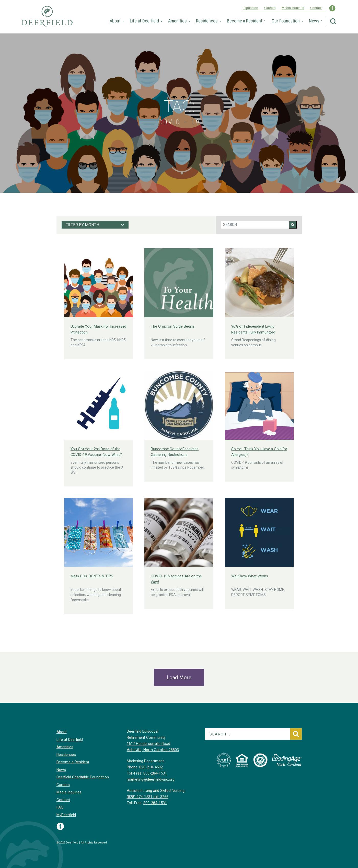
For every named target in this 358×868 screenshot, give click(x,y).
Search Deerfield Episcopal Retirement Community (333, 21)
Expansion (250, 8)
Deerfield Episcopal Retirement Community (47, 20)
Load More (179, 677)
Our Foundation (286, 21)
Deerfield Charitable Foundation (83, 777)
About (115, 21)
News (314, 21)
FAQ (60, 807)
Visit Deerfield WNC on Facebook (332, 8)
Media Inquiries (293, 8)
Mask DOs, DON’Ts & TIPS (92, 576)
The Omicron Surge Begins (173, 326)
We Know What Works (250, 576)
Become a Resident (245, 21)
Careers (270, 8)
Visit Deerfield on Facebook (60, 826)
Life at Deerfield (144, 21)
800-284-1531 (155, 773)
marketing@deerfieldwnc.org (151, 779)
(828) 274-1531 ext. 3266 (148, 797)
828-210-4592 (151, 767)
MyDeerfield (66, 815)
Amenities (177, 21)
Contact (316, 8)
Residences (207, 21)
